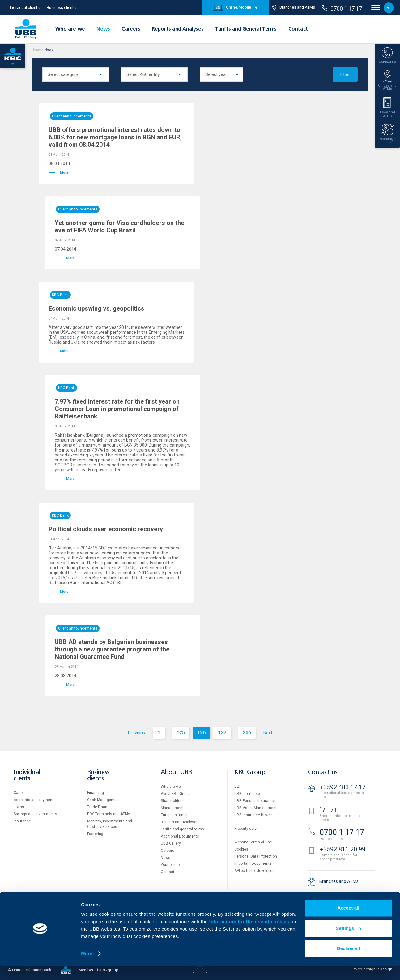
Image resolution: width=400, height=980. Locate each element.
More (87, 968)
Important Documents (253, 863)
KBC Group (250, 772)
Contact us (323, 772)
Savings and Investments (35, 814)
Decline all (348, 963)
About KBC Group (175, 794)
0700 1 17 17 (342, 8)
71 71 (328, 810)
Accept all (349, 922)
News (103, 29)
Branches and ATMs (294, 8)
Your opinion (171, 865)
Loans (19, 807)
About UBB (176, 772)
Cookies (241, 849)
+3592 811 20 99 (343, 849)
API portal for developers (255, 871)
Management (172, 808)
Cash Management (104, 800)
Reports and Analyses (178, 29)
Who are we (70, 29)
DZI (237, 787)
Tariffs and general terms (182, 829)
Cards (19, 793)
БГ (389, 8)
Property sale (245, 829)
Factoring (95, 834)
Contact (298, 29)
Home (36, 50)
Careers (131, 29)
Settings (349, 942)
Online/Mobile (232, 8)
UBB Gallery (171, 843)
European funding (176, 815)
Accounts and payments (35, 800)
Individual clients (25, 8)
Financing (96, 793)
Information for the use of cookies (250, 936)
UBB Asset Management (255, 808)
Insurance (22, 821)
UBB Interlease (247, 794)
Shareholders (172, 801)
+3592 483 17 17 (343, 787)
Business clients (61, 8)
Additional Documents (180, 836)
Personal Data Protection (256, 856)
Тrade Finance (99, 807)
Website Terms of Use (253, 842)
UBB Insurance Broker (253, 815)
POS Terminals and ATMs (109, 814)
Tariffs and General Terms (246, 29)
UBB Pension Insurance (255, 801)
